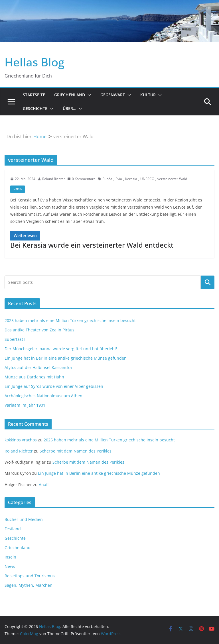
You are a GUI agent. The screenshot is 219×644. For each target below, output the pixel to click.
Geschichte (35, 108)
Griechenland (70, 95)
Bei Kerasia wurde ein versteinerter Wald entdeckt (92, 245)
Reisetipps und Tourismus (30, 576)
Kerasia (131, 179)
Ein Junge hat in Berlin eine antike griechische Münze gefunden (66, 358)
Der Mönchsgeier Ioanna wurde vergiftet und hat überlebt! (61, 349)
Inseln (18, 189)
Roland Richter (54, 179)
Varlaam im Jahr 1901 (25, 405)
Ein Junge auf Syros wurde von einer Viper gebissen (54, 386)
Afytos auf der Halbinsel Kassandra (38, 367)
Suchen (208, 282)
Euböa (107, 179)
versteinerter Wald (172, 179)
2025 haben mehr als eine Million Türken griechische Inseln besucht (70, 320)
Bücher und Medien (24, 519)
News (10, 566)
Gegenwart (113, 95)
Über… (69, 108)
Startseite (34, 95)
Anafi (44, 485)
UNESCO (147, 179)
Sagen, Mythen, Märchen (29, 585)
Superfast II (16, 339)
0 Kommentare (81, 179)
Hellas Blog (35, 62)
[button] (88, 95)
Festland (13, 529)
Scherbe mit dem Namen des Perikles (76, 451)
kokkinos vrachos (21, 440)
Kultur (148, 95)
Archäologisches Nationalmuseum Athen (43, 396)
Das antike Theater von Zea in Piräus (39, 330)
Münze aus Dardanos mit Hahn (34, 377)
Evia (119, 179)
